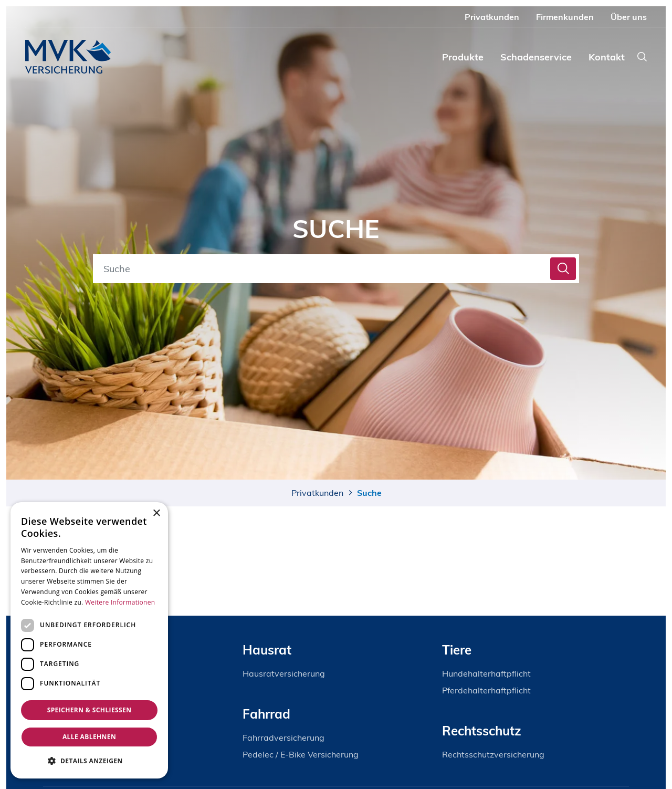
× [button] (156, 513)
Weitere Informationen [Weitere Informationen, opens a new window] (120, 602)
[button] (89, 761)
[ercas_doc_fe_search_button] (563, 269)
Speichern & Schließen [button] (90, 710)
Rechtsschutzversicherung (493, 754)
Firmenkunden (565, 17)
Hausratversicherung (284, 673)
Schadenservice (536, 57)
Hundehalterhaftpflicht (486, 673)
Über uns (629, 17)
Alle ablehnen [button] (89, 737)
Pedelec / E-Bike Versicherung (301, 754)
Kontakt (607, 57)
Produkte (463, 57)
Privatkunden (492, 17)
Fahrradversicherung (283, 738)
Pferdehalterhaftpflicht (486, 690)
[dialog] (89, 640)
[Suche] (323, 269)
